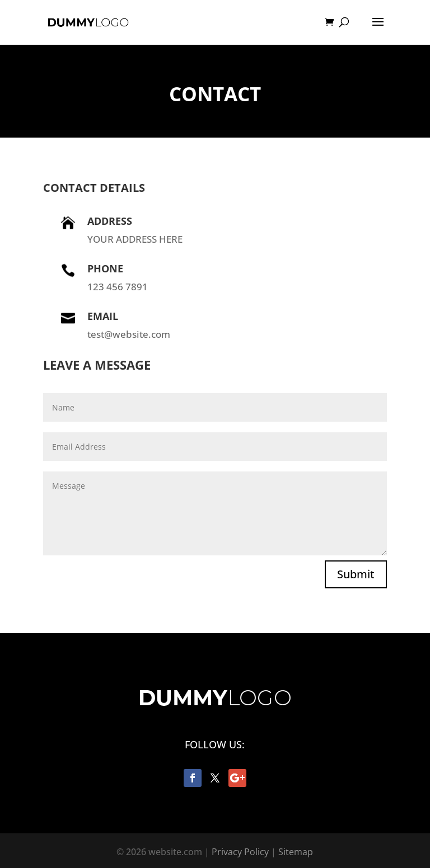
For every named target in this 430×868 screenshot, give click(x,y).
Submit (356, 574)
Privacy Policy (240, 852)
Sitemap (296, 852)
